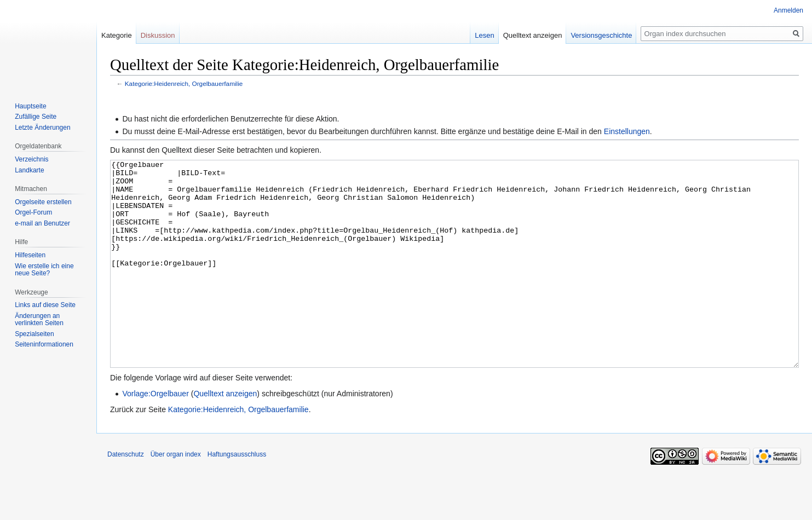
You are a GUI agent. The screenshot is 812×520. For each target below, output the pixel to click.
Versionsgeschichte (601, 35)
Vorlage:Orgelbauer (155, 435)
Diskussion (158, 35)
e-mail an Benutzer (42, 223)
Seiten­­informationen (44, 344)
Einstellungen (627, 131)
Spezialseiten (34, 334)
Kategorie (117, 35)
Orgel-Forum (33, 212)
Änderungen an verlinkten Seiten (39, 320)
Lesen (484, 35)
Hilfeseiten (30, 255)
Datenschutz (126, 495)
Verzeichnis (31, 159)
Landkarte (29, 170)
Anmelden (788, 10)
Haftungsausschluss (237, 495)
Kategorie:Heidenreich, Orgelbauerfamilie (184, 83)
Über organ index (176, 495)
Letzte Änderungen (42, 128)
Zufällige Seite (36, 117)
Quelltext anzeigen (225, 435)
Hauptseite (30, 106)
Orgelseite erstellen (43, 202)
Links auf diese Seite (45, 305)
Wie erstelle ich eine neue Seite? (44, 270)
